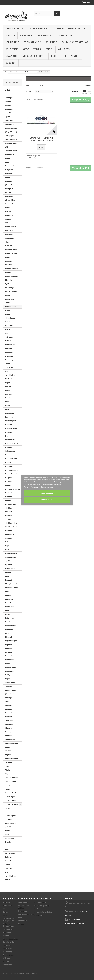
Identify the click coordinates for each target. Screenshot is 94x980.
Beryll (7, 177)
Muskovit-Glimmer (9, 495)
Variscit (8, 834)
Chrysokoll (9, 231)
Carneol (8, 211)
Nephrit (8, 500)
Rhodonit (9, 637)
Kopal (7, 383)
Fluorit (8, 295)
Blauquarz (9, 189)
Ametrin (8, 101)
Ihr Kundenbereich (43, 898)
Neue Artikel (23, 902)
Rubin (8, 663)
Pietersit (8, 591)
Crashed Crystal (11, 250)
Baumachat (10, 166)
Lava (7, 409)
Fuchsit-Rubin (11, 307)
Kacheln (84, 92)
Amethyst (9, 98)
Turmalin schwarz (9, 810)
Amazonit (9, 94)
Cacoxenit (9, 204)
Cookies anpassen (47, 487)
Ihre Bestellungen (40, 902)
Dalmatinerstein (11, 253)
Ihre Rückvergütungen (42, 906)
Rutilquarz (9, 675)
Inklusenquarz (11, 360)
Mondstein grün (11, 459)
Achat (7, 90)
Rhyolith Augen (11, 641)
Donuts (10, 35)
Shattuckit (9, 724)
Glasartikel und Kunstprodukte (26, 56)
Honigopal (9, 352)
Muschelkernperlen (13, 489)
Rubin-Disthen (11, 667)
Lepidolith (9, 417)
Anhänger (26, 35)
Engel (49, 49)
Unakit (8, 831)
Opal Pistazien (11, 557)
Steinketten (64, 35)
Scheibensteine (39, 28)
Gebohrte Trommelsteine (70, 28)
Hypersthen (10, 356)
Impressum (22, 911)
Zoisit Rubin (10, 868)
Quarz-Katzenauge (10, 616)
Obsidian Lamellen (9, 510)
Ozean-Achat (10, 569)
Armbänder (44, 35)
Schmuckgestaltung (75, 42)
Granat (8, 329)
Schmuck (51, 42)
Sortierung (30, 91)
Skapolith (9, 728)
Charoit (8, 219)
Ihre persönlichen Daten (43, 912)
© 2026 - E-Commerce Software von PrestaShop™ (21, 973)
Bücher (56, 56)
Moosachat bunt (11, 470)
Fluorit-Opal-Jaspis (10, 301)
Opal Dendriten (11, 553)
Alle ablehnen (47, 493)
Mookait (8, 462)
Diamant (8, 257)
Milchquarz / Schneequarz (10, 449)
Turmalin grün (11, 801)
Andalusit (9, 109)
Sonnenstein (10, 739)
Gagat (8, 314)
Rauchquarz (10, 622)
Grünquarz (9, 337)
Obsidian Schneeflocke (10, 540)
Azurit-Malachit (11, 151)
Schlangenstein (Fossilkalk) (11, 692)
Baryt (7, 162)
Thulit (7, 770)
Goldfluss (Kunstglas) (10, 324)
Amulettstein (10, 105)
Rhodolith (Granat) (9, 631)
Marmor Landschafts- (10, 438)
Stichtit (8, 751)
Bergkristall (10, 170)
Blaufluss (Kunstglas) (10, 183)
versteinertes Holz (10, 848)
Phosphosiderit (11, 584)
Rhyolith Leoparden (9, 654)
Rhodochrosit (10, 626)
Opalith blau (10, 565)
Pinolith (8, 595)
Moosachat (9, 466)
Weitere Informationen (32, 487)
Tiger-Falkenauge (12, 778)
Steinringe (12, 42)
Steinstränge (32, 42)
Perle (7, 576)
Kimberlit (9, 379)
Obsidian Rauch (11, 527)
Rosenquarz (10, 660)
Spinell (8, 747)
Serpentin (9, 713)
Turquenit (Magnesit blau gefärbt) (11, 823)
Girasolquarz (10, 318)
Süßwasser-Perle (12, 759)
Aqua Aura (9, 121)
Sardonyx (9, 686)
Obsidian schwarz (9, 517)
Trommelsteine (15, 28)
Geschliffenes (32, 49)
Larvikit (8, 406)
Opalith (8, 561)
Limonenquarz (11, 421)
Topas (8, 785)
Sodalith (8, 736)
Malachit (8, 432)
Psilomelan (9, 607)
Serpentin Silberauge (9, 719)
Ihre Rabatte (38, 915)
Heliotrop (9, 348)
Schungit (9, 698)
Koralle (8, 386)
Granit (8, 333)
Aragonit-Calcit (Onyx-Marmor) (11, 130)
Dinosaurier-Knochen (10, 263)
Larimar (8, 402)
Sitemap (21, 924)
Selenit (8, 701)
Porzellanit (9, 599)
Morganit (9, 478)
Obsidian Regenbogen (10, 533)
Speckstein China (12, 743)
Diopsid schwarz (12, 269)
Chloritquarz (10, 223)
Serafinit (8, 709)
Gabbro (8, 310)
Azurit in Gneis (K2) (11, 145)
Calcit (7, 208)
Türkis (8, 789)
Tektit (7, 766)
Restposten (72, 56)
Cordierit (9, 246)
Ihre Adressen (39, 909)
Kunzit (8, 390)
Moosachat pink (11, 474)
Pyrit (7, 611)
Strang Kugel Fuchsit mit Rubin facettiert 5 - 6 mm (41, 139)
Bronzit (8, 193)
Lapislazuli (9, 398)
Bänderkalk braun (10, 156)
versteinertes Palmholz (10, 855)
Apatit (8, 117)
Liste (90, 92)
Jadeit (8, 364)
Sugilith (8, 755)
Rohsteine (12, 49)
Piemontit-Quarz (11, 588)
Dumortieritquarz (12, 276)
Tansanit (9, 762)
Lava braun (9, 413)
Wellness (64, 49)
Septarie (8, 705)
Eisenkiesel (10, 280)
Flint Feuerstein (11, 291)
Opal (7, 549)
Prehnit (8, 603)
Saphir (8, 679)
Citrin (7, 242)
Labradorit (9, 394)
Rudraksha (9, 671)
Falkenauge (10, 288)
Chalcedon (9, 215)
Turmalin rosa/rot (12, 804)
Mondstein (9, 455)
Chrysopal (9, 234)
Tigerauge (9, 774)
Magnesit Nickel (11, 428)
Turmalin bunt (11, 793)
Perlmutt (9, 580)
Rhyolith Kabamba (9, 646)
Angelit (8, 113)
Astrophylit (9, 136)
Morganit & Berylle (9, 483)
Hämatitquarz (10, 345)
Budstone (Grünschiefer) (11, 198)
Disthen (8, 272)
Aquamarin (9, 124)
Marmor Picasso (11, 444)
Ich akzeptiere (47, 500)
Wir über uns (23, 921)
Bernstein (9, 174)
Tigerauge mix (11, 781)
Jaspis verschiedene (10, 373)
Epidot (8, 284)
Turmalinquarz (11, 816)
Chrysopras (10, 238)
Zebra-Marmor (11, 861)
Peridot (8, 572)
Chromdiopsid (11, 227)
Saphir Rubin (10, 683)
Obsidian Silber (11, 523)
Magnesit (9, 425)
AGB (20, 917)
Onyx (7, 546)
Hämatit (8, 341)
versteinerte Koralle (10, 840)
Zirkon (8, 865)
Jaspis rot (9, 367)
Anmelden (86, 2)
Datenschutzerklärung (27, 914)
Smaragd (9, 732)
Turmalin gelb (10, 797)
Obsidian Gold (11, 504)
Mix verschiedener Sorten (11, 876)
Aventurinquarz (11, 139)
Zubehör (11, 63)
